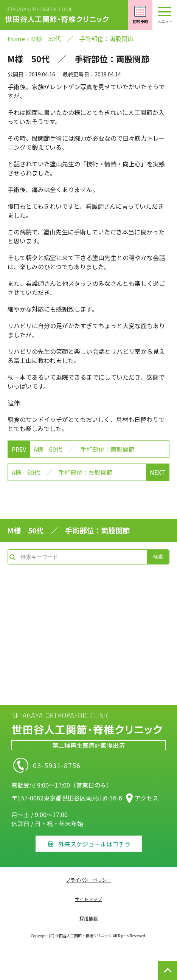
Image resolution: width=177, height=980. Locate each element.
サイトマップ (88, 899)
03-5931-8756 (80, 765)
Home (16, 39)
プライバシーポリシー (88, 880)
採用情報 (88, 918)
